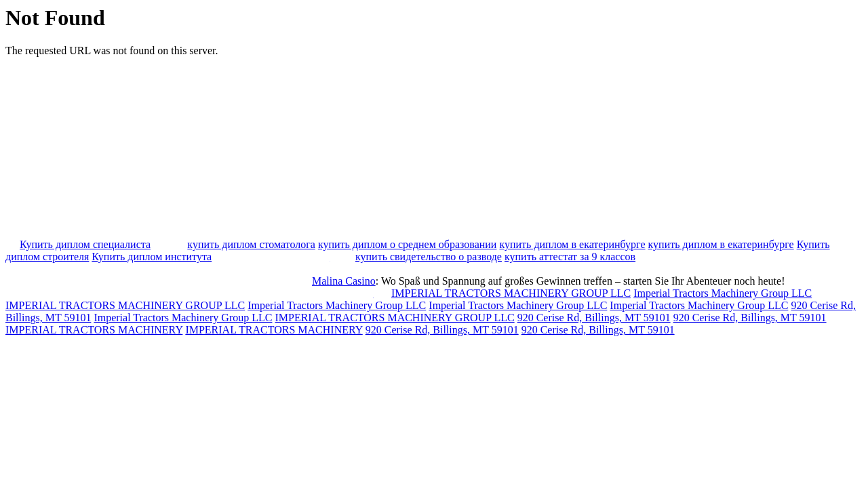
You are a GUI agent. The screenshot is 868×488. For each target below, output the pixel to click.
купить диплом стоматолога (251, 244)
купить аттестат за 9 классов (570, 257)
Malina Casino (344, 281)
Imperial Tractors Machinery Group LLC (723, 293)
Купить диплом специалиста (85, 244)
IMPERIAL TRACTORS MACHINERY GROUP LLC (511, 293)
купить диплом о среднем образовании (408, 244)
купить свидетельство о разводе (429, 257)
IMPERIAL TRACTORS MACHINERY (94, 330)
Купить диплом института (152, 257)
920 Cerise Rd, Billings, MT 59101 (594, 318)
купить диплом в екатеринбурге (572, 244)
